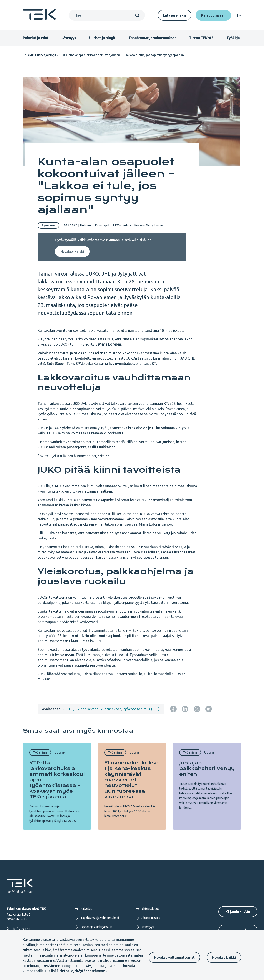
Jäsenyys (69, 38)
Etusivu (28, 55)
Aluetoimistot (148, 918)
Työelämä (48, 225)
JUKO (67, 709)
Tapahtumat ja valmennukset (152, 38)
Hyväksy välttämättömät (174, 957)
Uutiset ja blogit (102, 38)
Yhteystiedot (147, 909)
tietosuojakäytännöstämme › (83, 971)
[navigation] (238, 15)
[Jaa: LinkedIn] (185, 709)
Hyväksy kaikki (224, 957)
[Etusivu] (39, 18)
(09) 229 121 (18, 929)
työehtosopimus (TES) (141, 709)
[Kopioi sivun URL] (209, 709)
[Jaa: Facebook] (173, 709)
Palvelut (83, 909)
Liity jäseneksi (175, 15)
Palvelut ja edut (36, 38)
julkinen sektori (86, 709)
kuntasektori (111, 709)
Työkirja (233, 38)
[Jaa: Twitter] (197, 709)
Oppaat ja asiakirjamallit (94, 927)
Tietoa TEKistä (201, 38)
